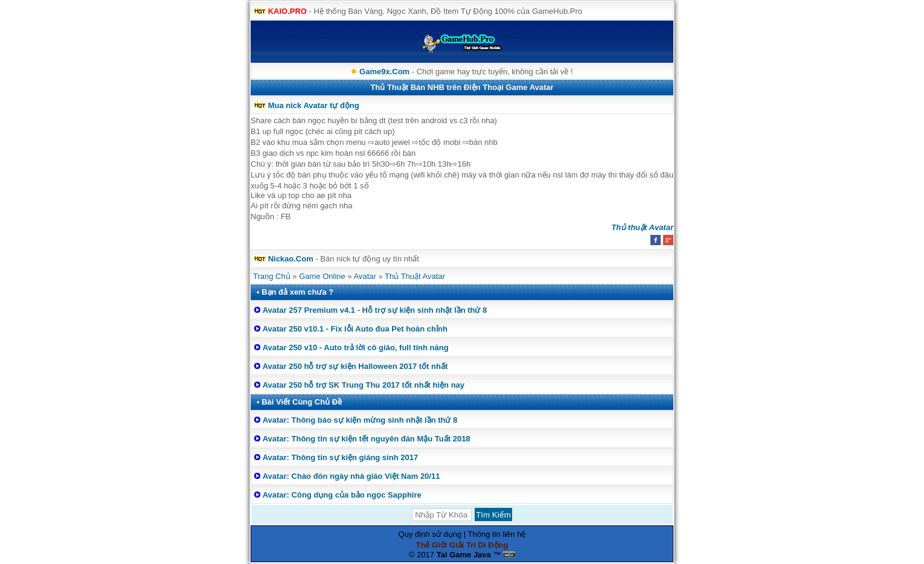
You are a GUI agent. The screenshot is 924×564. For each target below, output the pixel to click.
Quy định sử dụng (430, 534)
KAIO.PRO (287, 11)
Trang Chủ (272, 276)
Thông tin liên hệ (497, 534)
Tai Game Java (464, 555)
